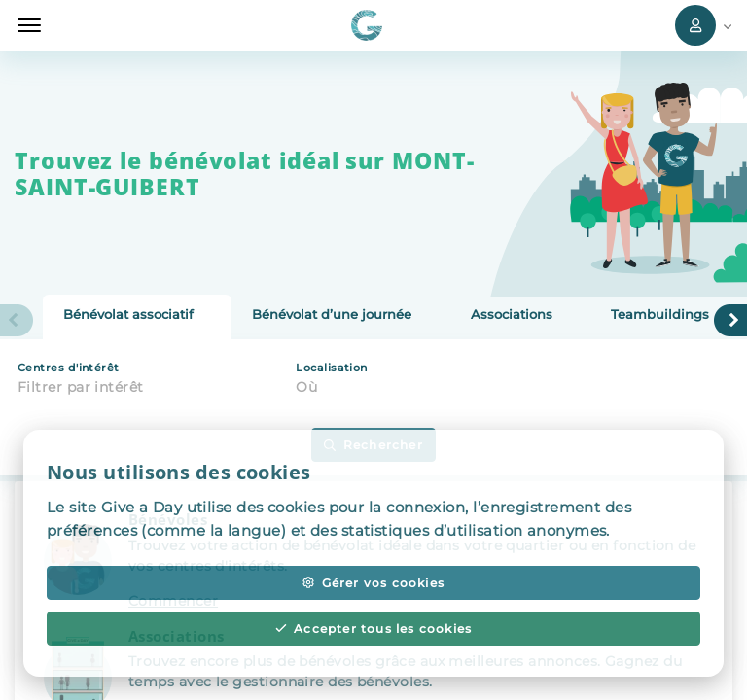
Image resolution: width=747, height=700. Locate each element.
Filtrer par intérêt (81, 387)
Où (306, 387)
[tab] (137, 317)
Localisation (331, 367)
